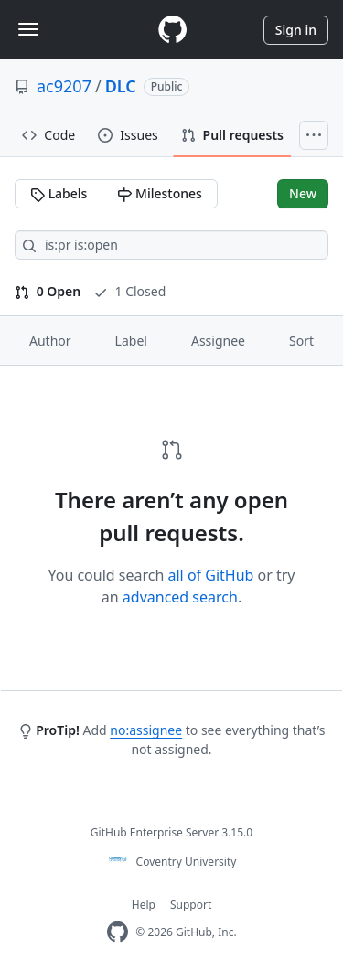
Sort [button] (301, 341)
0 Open (48, 291)
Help (144, 905)
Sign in (296, 30)
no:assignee (146, 730)
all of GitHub (211, 575)
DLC (121, 86)
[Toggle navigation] (28, 29)
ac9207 (64, 86)
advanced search (180, 597)
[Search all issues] (171, 245)
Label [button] (131, 341)
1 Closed (129, 291)
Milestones (159, 193)
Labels (59, 193)
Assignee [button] (218, 341)
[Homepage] (172, 30)
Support (191, 905)
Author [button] (50, 341)
